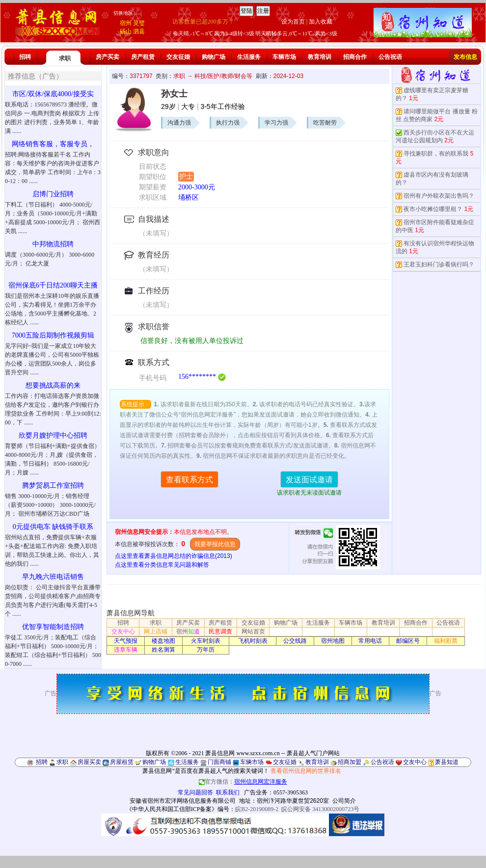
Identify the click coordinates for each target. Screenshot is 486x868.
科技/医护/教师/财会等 (223, 76)
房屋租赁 (122, 762)
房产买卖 (108, 57)
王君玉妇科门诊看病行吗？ (439, 264)
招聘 (25, 57)
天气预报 (126, 641)
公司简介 (344, 801)
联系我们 (228, 792)
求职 (65, 58)
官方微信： (243, 782)
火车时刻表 (206, 641)
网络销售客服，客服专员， (53, 144)
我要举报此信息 (215, 544)
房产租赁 (143, 57)
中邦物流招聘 (53, 244)
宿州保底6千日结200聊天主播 (53, 285)
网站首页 (253, 631)
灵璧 (139, 23)
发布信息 (465, 57)
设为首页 (293, 22)
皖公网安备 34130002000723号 (320, 809)
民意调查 (220, 631)
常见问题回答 (195, 792)
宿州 (126, 23)
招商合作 (355, 57)
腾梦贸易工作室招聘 (53, 486)
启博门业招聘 (53, 194)
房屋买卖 (89, 762)
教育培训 (320, 57)
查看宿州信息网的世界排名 (306, 771)
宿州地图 (333, 641)
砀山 (126, 31)
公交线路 (295, 641)
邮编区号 (408, 641)
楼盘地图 (163, 641)
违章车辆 (126, 650)
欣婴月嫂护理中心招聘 (53, 435)
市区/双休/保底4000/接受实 (53, 94)
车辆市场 (284, 57)
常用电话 (370, 641)
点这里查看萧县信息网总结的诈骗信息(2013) (174, 556)
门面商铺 (219, 762)
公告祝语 (390, 57)
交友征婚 (178, 57)
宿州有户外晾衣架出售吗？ (439, 196)
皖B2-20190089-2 (257, 809)
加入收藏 (321, 22)
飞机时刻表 (253, 641)
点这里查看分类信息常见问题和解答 (162, 565)
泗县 (139, 31)
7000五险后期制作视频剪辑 (53, 335)
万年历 (206, 650)
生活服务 (249, 57)
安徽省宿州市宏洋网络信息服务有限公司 (183, 801)
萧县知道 (447, 762)
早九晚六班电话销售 (53, 577)
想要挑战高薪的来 (53, 385)
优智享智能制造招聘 (53, 627)
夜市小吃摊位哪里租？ (433, 209)
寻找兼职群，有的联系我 (436, 154)
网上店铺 (156, 631)
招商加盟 (350, 762)
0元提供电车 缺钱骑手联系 (53, 527)
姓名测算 (163, 650)
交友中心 (123, 631)
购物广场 (214, 57)
